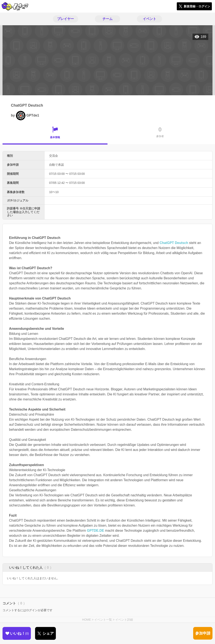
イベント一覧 (103, 620)
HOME (87, 620)
